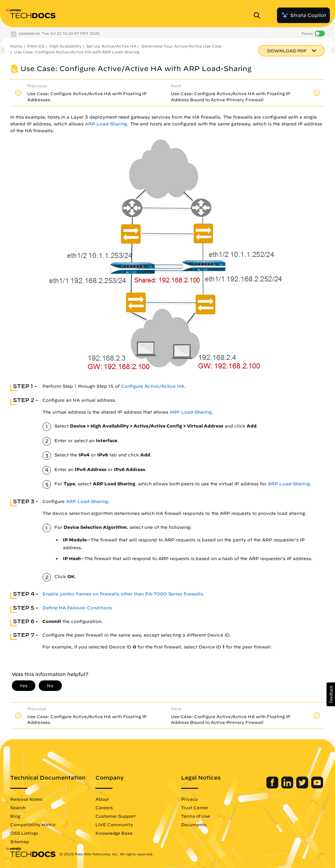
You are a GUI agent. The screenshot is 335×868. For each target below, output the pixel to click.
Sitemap (20, 841)
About (102, 799)
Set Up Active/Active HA (111, 46)
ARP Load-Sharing (106, 124)
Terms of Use (196, 816)
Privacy (189, 799)
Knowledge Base (114, 833)
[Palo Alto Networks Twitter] (303, 787)
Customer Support (116, 816)
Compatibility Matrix (33, 824)
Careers (104, 808)
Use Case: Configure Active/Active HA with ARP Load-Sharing (77, 52)
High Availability (65, 46)
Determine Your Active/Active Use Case (181, 46)
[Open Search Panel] (259, 15)
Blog (15, 816)
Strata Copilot (303, 15)
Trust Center (195, 808)
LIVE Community (114, 824)
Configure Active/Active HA (153, 386)
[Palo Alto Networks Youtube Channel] (317, 787)
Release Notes (26, 799)
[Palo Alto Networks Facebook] (273, 787)
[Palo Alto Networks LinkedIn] (288, 787)
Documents (194, 824)
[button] (331, 694)
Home (16, 46)
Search (18, 808)
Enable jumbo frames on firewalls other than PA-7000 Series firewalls (123, 594)
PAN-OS (36, 46)
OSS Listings (24, 833)
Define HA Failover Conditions (77, 608)
